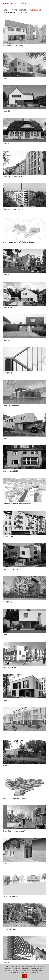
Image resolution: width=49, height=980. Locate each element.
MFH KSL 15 (8, 373)
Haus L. (6, 962)
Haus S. (6, 700)
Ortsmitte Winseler (11, 897)
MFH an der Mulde (10, 929)
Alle (5, 10)
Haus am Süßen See (11, 406)
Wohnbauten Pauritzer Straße (15, 798)
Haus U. (6, 766)
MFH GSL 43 (8, 536)
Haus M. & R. (8, 307)
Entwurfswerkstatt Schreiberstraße (17, 504)
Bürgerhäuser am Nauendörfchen (17, 733)
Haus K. (6, 78)
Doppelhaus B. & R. (11, 569)
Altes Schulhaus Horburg (13, 46)
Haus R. (6, 275)
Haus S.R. (7, 340)
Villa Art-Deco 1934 (10, 471)
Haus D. (6, 438)
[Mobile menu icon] (46, 3)
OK (24, 976)
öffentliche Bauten (19, 10)
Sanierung (23, 13)
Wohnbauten (36, 10)
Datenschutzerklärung (31, 972)
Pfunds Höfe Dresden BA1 (13, 209)
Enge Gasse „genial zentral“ (14, 831)
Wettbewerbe (9, 13)
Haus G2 (6, 111)
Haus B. (6, 144)
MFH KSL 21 (8, 602)
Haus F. (6, 635)
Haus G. (6, 864)
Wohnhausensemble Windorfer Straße (19, 242)
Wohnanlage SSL (10, 667)
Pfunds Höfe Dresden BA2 (13, 177)
